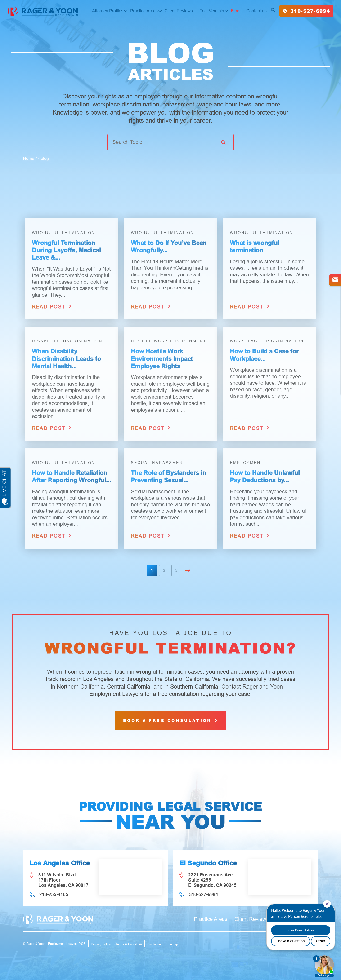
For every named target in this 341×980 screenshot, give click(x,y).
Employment (247, 463)
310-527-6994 (306, 11)
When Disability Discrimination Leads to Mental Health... (67, 358)
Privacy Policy (101, 944)
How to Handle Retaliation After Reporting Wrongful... (72, 476)
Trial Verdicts (212, 11)
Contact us (256, 11)
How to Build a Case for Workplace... (264, 355)
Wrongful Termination (64, 233)
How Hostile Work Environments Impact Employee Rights (162, 358)
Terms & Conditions (129, 944)
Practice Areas (144, 11)
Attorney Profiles (108, 11)
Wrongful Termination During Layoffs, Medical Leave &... (66, 250)
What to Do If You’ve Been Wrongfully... (169, 246)
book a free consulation (171, 720)
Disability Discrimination (67, 341)
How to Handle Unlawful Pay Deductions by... (265, 476)
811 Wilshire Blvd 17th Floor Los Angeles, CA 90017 (63, 880)
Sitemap (172, 944)
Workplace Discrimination (267, 341)
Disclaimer (155, 944)
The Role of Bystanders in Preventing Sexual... (169, 476)
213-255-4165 (54, 894)
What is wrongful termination (255, 246)
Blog (235, 11)
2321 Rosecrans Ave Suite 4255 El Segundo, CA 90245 (212, 880)
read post (52, 306)
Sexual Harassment (159, 463)
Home (29, 159)
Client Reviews (179, 11)
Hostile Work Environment (169, 341)
